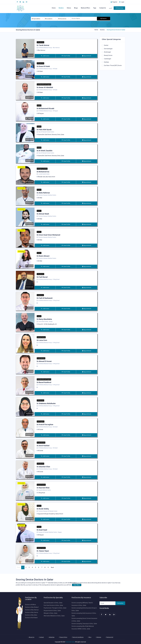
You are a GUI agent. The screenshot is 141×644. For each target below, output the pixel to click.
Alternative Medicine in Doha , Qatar (54, 616)
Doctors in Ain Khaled (31, 618)
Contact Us (103, 8)
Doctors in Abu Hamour (32, 610)
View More (77, 585)
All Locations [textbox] (49, 19)
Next (52, 567)
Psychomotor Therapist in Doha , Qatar (55, 608)
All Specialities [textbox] (36, 19)
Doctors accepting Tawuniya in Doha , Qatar (84, 624)
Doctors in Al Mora (30, 605)
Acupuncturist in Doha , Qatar (52, 611)
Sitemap (99, 637)
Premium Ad (110, 637)
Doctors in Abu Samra (32, 612)
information (73, 583)
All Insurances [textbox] (62, 19)
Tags (95, 8)
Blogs (76, 8)
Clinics (69, 8)
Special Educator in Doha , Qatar (53, 603)
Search (104, 19)
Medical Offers (85, 8)
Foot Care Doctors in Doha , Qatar (53, 605)
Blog (90, 637)
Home (54, 8)
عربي (110, 8)
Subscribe (120, 603)
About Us (32, 637)
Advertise (119, 8)
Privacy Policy (63, 637)
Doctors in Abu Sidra (31, 615)
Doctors (61, 8)
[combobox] (37, 19)
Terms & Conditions (78, 637)
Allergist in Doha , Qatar (51, 613)
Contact (42, 637)
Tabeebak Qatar (70, 642)
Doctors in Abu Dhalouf (32, 607)
